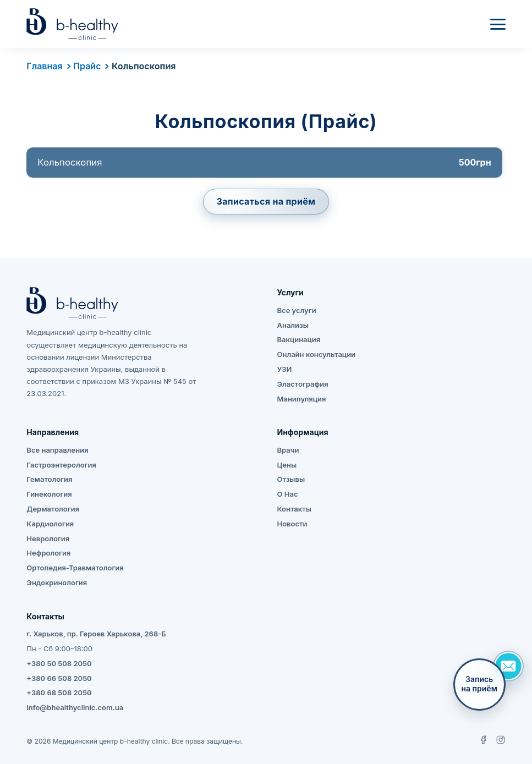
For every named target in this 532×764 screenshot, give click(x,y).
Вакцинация (298, 339)
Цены (287, 465)
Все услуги (296, 310)
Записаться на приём (266, 201)
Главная (44, 66)
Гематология (49, 479)
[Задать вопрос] (508, 666)
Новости (292, 524)
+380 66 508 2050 (59, 678)
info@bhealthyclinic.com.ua (75, 707)
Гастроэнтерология (61, 465)
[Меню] (498, 24)
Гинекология (49, 494)
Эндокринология (57, 582)
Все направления (57, 450)
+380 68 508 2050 (59, 692)
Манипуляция (301, 399)
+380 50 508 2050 (59, 663)
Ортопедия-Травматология (75, 568)
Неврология (48, 538)
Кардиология (50, 524)
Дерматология (53, 509)
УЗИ (284, 369)
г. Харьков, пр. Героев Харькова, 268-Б (96, 634)
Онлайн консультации (316, 354)
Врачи (288, 450)
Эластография (302, 384)
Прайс (87, 66)
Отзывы (291, 479)
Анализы (292, 325)
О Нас (287, 494)
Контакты (294, 509)
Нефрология (48, 553)
